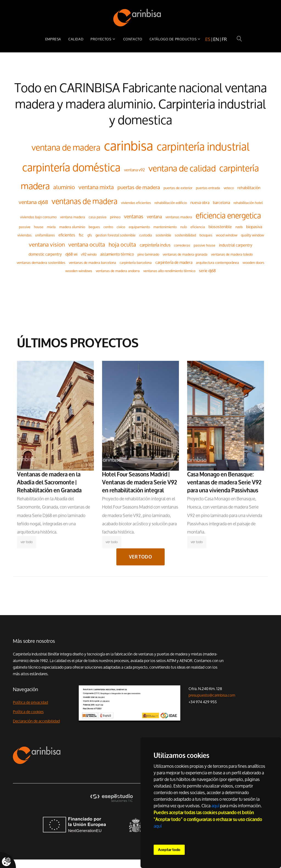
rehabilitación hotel (248, 203)
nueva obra (200, 203)
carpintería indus (155, 245)
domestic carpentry (45, 254)
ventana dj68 (33, 202)
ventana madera (73, 217)
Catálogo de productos (173, 39)
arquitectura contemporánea (217, 263)
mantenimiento (165, 227)
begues (94, 227)
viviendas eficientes (136, 203)
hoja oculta (122, 245)
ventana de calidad (182, 168)
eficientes (67, 235)
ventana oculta (87, 245)
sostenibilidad (185, 235)
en (216, 39)
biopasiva (254, 227)
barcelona (221, 203)
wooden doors (253, 263)
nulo (184, 227)
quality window (252, 235)
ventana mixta (96, 187)
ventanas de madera (85, 201)
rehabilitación (249, 188)
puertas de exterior (178, 188)
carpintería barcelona (136, 263)
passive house (205, 245)
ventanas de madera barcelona (92, 263)
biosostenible (220, 227)
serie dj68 (207, 271)
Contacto (133, 39)
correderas (182, 245)
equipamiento (139, 227)
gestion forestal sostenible (116, 235)
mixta (51, 227)
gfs (90, 235)
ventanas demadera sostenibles (41, 263)
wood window (227, 235)
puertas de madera (139, 187)
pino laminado (148, 254)
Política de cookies (28, 712)
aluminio (64, 187)
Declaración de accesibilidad (36, 721)
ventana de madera (66, 147)
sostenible (163, 235)
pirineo (115, 217)
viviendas (24, 235)
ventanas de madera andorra (118, 271)
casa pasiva (98, 217)
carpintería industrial (203, 147)
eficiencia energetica (228, 215)
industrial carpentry (236, 245)
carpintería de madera (174, 262)
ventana (154, 217)
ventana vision (47, 245)
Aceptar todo (169, 850)
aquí (215, 806)
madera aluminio (72, 227)
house (39, 227)
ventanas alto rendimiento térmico (169, 271)
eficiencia (198, 227)
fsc (81, 235)
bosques (206, 235)
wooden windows (79, 271)
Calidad (76, 39)
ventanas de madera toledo (232, 254)
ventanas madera (179, 217)
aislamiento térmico (117, 254)
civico (121, 227)
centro (108, 227)
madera (35, 186)
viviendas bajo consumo (38, 217)
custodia (146, 235)
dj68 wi (71, 254)
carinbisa (129, 146)
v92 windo (89, 254)
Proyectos (101, 39)
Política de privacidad (30, 702)
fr (224, 39)
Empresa (53, 39)
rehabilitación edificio (171, 203)
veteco (229, 188)
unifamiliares (45, 235)
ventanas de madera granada (185, 254)
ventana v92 (134, 170)
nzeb (239, 227)
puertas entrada (208, 188)
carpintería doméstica (71, 168)
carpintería (239, 168)
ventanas (134, 217)
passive (25, 227)
